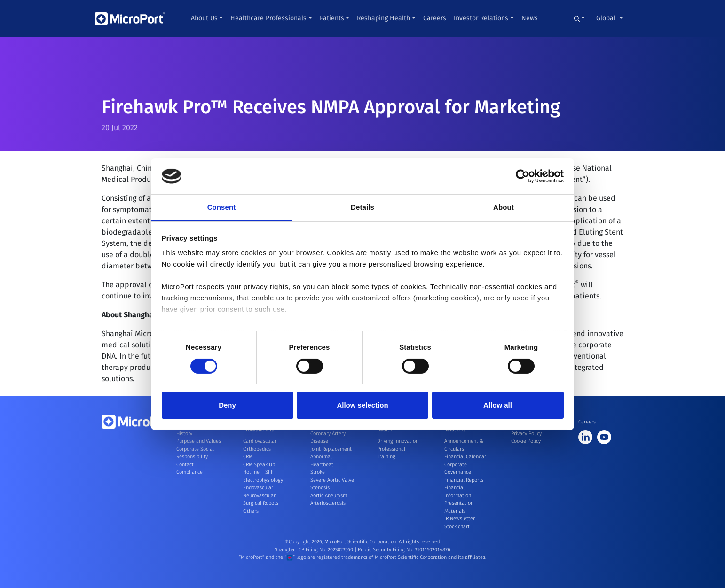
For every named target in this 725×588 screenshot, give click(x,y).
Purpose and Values (199, 441)
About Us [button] (204, 18)
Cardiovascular (260, 441)
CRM (248, 457)
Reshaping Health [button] (383, 18)
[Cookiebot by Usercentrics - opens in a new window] (523, 176)
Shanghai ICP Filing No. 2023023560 (315, 550)
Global (607, 18)
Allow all (498, 405)
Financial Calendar (465, 457)
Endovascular (258, 488)
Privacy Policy (526, 434)
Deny (227, 405)
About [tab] (504, 207)
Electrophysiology (263, 480)
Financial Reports (464, 480)
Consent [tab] (222, 207)
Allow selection (362, 405)
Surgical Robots (261, 503)
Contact (185, 465)
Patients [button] (332, 18)
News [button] (530, 18)
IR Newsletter (460, 519)
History (184, 434)
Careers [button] (435, 18)
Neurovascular (259, 496)
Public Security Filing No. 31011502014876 (404, 550)
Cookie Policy (526, 441)
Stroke (318, 472)
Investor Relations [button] (481, 18)
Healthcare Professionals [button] (268, 18)
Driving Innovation (398, 441)
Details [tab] (362, 207)
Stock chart (457, 527)
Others (251, 511)
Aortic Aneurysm (329, 496)
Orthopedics (257, 449)
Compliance (189, 472)
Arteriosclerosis (328, 503)
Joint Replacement (331, 449)
